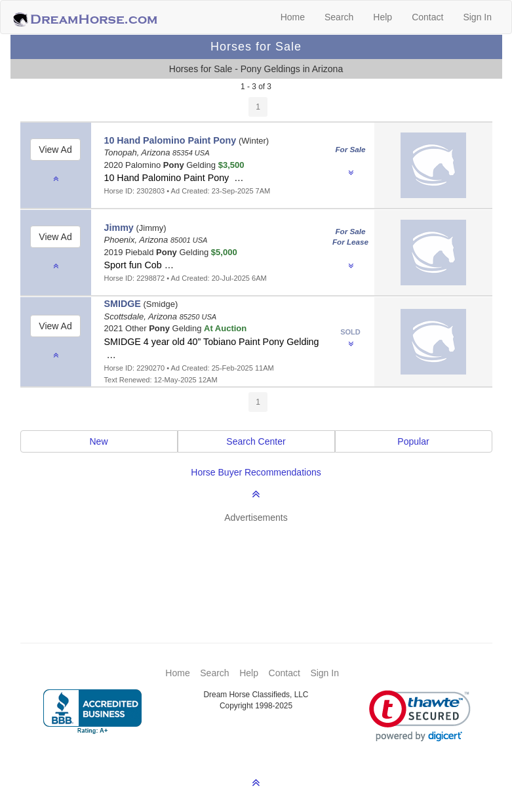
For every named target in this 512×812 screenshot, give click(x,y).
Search (339, 17)
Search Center (256, 441)
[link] (420, 716)
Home (293, 17)
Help (383, 17)
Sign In (477, 17)
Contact (427, 17)
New (98, 441)
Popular (413, 441)
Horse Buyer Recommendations (256, 472)
